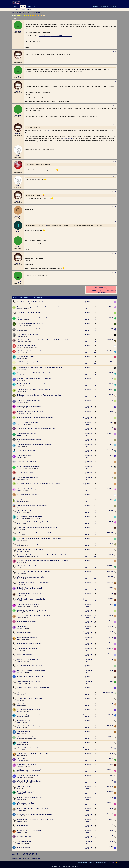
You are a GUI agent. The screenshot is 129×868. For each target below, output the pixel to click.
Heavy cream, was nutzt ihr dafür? (29, 329)
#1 (116, 22)
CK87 (18, 733)
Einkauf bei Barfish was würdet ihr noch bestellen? (34, 533)
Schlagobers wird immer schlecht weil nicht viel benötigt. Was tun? (40, 367)
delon (18, 546)
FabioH (111, 681)
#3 (116, 67)
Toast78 (111, 367)
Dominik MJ (110, 648)
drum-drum (20, 309)
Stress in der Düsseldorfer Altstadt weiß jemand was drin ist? (38, 527)
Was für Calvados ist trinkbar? (27, 621)
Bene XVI (111, 483)
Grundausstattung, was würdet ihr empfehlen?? (33, 505)
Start (110, 862)
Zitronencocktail (21, 424)
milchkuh (19, 513)
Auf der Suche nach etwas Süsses (29, 467)
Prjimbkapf (110, 737)
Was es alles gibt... (23, 742)
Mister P (111, 825)
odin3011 (19, 827)
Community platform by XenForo (64, 866)
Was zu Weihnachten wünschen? (28, 401)
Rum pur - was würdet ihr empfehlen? (30, 516)
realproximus (110, 654)
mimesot (111, 406)
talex (112, 466)
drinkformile (20, 502)
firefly (112, 775)
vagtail (19, 369)
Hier (27, 98)
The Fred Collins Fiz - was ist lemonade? (31, 384)
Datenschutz (92, 862)
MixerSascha (20, 843)
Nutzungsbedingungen (81, 862)
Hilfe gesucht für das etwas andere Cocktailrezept (34, 379)
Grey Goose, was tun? (25, 787)
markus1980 (20, 717)
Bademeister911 (21, 838)
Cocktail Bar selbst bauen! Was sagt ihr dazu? (33, 522)
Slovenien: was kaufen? (25, 836)
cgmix (18, 452)
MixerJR (19, 821)
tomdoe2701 (110, 389)
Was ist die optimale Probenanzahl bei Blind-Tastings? (35, 417)
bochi (112, 362)
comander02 (110, 676)
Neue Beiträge (15, 9)
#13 (115, 237)
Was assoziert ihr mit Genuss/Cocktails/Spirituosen (34, 445)
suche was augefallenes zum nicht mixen (31, 671)
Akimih (19, 634)
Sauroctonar (110, 533)
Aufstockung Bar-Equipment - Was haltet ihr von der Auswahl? (38, 307)
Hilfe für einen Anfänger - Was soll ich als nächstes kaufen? (37, 428)
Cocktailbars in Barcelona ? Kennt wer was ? (32, 610)
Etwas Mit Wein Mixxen (25, 654)
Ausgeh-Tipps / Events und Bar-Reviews (30, 612)
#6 (116, 124)
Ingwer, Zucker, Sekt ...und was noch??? (31, 549)
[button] (35, 6)
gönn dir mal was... (24, 500)
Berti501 (111, 759)
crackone (111, 461)
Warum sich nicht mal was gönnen (29, 489)
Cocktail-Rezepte (27, 303)
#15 (115, 272)
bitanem (19, 684)
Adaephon (20, 579)
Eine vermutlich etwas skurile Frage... (30, 798)
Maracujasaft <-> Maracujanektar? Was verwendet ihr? (36, 820)
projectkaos (110, 566)
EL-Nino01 (20, 606)
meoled (19, 358)
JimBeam (111, 312)
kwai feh (111, 841)
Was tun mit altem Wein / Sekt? (28, 478)
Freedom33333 (21, 342)
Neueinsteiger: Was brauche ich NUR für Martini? (34, 571)
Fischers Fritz (20, 766)
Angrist (19, 331)
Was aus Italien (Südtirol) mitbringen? (30, 726)
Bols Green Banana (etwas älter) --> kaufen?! (32, 809)
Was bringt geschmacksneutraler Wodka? (31, 577)
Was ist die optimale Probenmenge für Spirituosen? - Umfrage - (38, 483)
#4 (116, 82)
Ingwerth (19, 435)
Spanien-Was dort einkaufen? (27, 764)
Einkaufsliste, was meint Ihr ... (27, 434)
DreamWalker (20, 557)
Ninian (19, 584)
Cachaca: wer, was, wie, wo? (27, 345)
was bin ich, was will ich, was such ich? (30, 676)
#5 (116, 106)
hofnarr (19, 540)
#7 (116, 146)
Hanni (18, 667)
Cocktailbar (26, 309)
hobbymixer (110, 726)
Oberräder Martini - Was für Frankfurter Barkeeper (34, 511)
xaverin (111, 665)
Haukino (111, 522)
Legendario (20, 469)
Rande (111, 797)
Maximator (20, 408)
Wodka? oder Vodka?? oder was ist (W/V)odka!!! (34, 687)
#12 (115, 222)
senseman (111, 626)
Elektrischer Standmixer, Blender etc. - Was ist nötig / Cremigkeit (39, 395)
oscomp (111, 395)
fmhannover (20, 678)
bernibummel (20, 711)
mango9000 (20, 430)
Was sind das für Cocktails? (26, 566)
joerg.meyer (20, 364)
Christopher (20, 761)
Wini (18, 623)
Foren (23, 6)
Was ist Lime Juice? (24, 847)
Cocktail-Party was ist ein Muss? (28, 423)
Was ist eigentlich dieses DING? (28, 494)
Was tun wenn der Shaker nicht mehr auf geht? (33, 583)
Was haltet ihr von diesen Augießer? (29, 312)
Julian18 (19, 524)
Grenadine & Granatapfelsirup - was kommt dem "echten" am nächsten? (41, 555)
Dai (18, 529)
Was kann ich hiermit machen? (28, 748)
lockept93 (16, 18)
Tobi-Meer (19, 689)
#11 (115, 207)
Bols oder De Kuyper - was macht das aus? (32, 715)
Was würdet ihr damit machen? (28, 649)
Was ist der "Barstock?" (25, 456)
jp (18, 788)
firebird (19, 639)
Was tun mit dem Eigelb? (26, 356)
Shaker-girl (20, 645)
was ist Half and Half (24, 632)
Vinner (19, 816)
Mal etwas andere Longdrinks (27, 638)
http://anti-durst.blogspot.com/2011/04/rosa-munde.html (56, 36)
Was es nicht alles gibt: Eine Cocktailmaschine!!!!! (34, 390)
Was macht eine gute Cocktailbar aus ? (30, 594)
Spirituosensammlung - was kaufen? (29, 406)
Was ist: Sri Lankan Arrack (26, 759)
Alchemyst (111, 422)
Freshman (111, 555)
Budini (19, 573)
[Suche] (114, 6)
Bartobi (19, 314)
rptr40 (18, 480)
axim (18, 783)
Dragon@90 (20, 320)
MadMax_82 (20, 491)
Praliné (111, 356)
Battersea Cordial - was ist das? (28, 461)
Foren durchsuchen (26, 9)
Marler (111, 334)
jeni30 (112, 764)
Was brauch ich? (23, 825)
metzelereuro (110, 698)
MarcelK (19, 458)
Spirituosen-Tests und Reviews (30, 347)
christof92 (19, 601)
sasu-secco (20, 551)
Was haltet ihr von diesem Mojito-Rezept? (31, 301)
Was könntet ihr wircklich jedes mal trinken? (32, 599)
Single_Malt (110, 814)
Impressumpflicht (67, 138)
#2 (116, 51)
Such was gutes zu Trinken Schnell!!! (30, 831)
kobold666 (111, 670)
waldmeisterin (20, 413)
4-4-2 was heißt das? (24, 731)
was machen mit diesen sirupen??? (29, 682)
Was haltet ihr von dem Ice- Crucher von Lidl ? (33, 318)
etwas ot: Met (22, 627)
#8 (116, 161)
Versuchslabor (28, 413)
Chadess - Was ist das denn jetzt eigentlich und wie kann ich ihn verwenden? (43, 560)
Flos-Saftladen (110, 340)
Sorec (112, 439)
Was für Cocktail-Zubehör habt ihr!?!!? (30, 643)
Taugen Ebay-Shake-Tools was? (28, 660)
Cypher (111, 411)
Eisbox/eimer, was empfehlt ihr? (28, 334)
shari (18, 568)
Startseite (16, 6)
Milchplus (19, 463)
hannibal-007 (110, 301)
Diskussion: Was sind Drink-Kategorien (30, 588)
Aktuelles (31, 6)
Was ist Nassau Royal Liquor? (27, 737)
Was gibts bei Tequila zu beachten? (29, 351)
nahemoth (19, 347)
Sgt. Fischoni (110, 351)
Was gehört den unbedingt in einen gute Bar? (32, 753)
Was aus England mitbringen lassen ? (30, 709)
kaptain (19, 706)
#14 (115, 254)
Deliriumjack (110, 582)
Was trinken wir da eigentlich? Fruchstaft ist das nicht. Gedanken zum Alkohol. (43, 340)
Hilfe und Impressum (102, 862)
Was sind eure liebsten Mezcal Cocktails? (31, 323)
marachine (20, 722)
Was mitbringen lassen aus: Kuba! (29, 693)
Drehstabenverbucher (108, 693)
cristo (112, 830)
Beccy (19, 391)
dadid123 (111, 345)
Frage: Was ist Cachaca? (26, 792)
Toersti (111, 604)
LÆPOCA (19, 325)
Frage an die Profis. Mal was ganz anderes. (32, 544)
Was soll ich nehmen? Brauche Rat (29, 781)
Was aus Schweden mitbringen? (28, 704)
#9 (116, 176)
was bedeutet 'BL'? (24, 720)
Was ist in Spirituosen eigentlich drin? (30, 439)
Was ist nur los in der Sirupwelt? (28, 605)
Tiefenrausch (110, 450)
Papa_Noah (20, 662)
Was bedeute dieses (24, 842)
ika (18, 380)
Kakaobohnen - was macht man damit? (30, 412)
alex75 (19, 728)
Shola (112, 500)
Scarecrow (20, 805)
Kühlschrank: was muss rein (27, 472)
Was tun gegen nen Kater (26, 803)
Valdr (112, 593)
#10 (115, 192)
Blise (18, 612)
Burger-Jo (19, 303)
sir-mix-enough (21, 518)
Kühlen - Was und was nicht (27, 450)
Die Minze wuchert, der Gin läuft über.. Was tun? (33, 373)
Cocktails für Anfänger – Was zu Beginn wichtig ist (34, 616)
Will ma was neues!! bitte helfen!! (28, 775)
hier (48, 131)
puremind (19, 402)
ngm (18, 695)
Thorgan (19, 799)
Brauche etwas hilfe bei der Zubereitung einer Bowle (35, 814)
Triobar (111, 687)
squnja (19, 562)
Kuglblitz (19, 441)
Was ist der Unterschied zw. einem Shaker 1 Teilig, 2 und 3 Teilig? (39, 538)
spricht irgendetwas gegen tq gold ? (29, 770)
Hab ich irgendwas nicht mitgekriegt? (30, 698)
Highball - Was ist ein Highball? (28, 362)
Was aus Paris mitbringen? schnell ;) (29, 665)
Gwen (112, 329)
